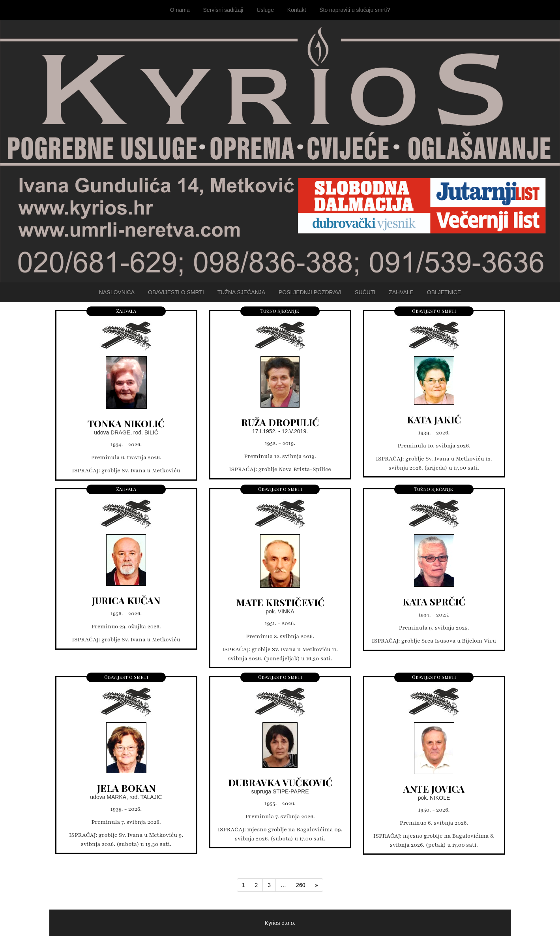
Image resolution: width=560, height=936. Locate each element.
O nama (180, 10)
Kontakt (297, 10)
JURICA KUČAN (126, 600)
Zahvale (401, 292)
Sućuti (365, 292)
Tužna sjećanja (241, 292)
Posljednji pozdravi (310, 292)
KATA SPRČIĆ (434, 601)
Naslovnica (117, 292)
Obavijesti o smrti (176, 292)
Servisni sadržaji (223, 10)
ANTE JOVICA (434, 789)
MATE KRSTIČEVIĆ (280, 602)
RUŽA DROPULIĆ (280, 422)
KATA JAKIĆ (434, 419)
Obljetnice (444, 292)
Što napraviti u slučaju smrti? (355, 10)
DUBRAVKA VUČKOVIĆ (280, 782)
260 (301, 885)
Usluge (265, 10)
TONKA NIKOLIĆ (126, 423)
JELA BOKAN (126, 788)
